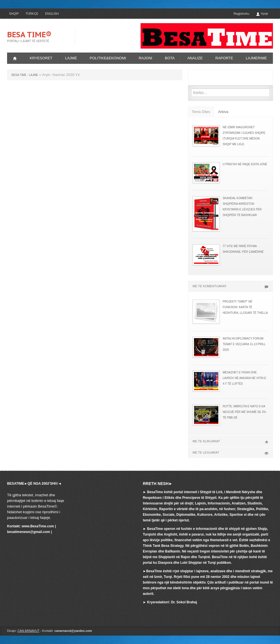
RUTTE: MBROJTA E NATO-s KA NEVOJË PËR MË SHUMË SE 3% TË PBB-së (244, 412)
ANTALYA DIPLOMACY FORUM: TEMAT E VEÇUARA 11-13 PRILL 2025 (244, 344)
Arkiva (223, 112)
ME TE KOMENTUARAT (231, 286)
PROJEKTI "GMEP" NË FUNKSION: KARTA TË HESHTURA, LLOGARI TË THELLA (245, 307)
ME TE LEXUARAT (231, 452)
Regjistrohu (242, 14)
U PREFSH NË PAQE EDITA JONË (245, 164)
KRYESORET (41, 58)
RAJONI (146, 58)
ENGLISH (52, 14)
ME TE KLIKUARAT (231, 441)
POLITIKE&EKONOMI (108, 58)
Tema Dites (201, 112)
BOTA (170, 58)
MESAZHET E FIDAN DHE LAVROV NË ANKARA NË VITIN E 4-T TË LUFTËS (244, 378)
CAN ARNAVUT (28, 631)
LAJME (71, 58)
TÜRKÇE (32, 14)
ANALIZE (195, 58)
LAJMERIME (256, 58)
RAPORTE (224, 58)
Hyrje (262, 14)
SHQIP (14, 14)
